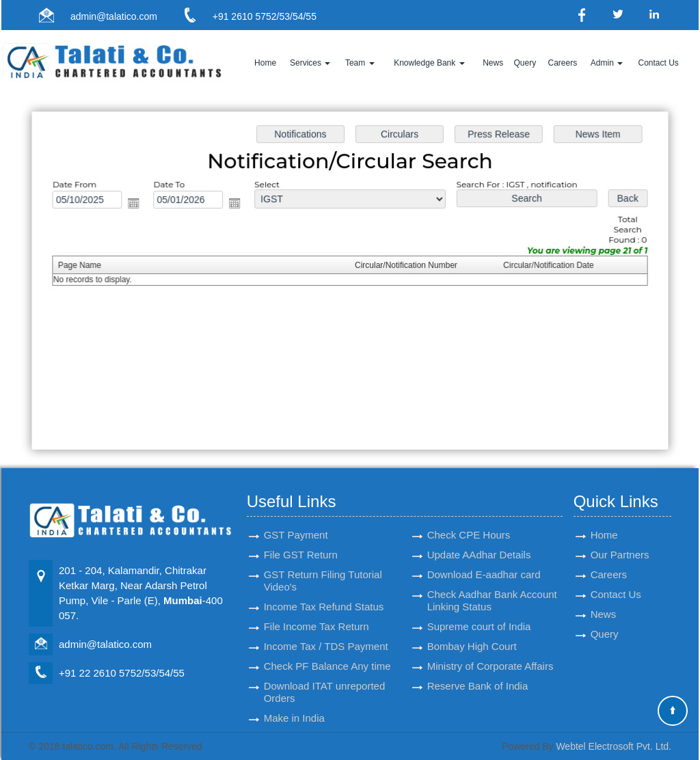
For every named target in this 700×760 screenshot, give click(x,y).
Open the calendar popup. (138, 205)
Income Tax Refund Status (324, 591)
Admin (607, 63)
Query (525, 63)
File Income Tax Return (317, 611)
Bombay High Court (472, 630)
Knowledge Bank (429, 63)
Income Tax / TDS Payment (326, 630)
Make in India (294, 702)
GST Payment (296, 519)
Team (360, 63)
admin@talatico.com (114, 16)
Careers (562, 63)
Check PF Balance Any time (327, 650)
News (493, 63)
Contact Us (658, 63)
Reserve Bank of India (478, 670)
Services (310, 63)
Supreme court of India (479, 611)
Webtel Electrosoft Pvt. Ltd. (614, 746)
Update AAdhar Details (479, 539)
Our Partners (620, 539)
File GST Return (301, 539)
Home (265, 63)
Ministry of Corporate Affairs (490, 650)
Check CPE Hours (469, 519)
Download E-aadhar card (484, 559)
